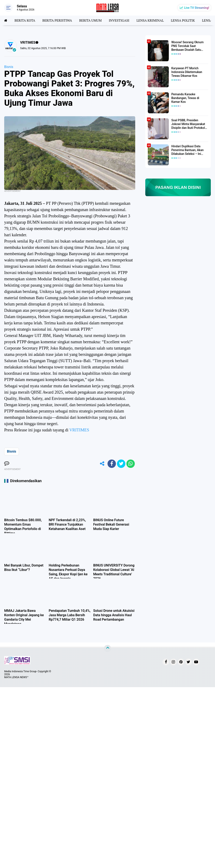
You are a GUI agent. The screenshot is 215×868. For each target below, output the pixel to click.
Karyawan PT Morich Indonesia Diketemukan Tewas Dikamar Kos (187, 72)
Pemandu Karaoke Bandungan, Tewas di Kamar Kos (185, 98)
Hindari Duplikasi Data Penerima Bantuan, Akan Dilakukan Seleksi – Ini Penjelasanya (187, 150)
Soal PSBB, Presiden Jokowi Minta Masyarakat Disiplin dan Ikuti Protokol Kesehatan (188, 124)
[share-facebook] (112, 464)
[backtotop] (107, 649)
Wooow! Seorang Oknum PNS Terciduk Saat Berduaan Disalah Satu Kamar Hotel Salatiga (187, 46)
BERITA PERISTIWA (57, 20)
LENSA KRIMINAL (150, 20)
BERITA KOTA (25, 20)
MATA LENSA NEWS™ (16, 677)
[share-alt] (102, 464)
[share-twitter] (121, 464)
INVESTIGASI (119, 20)
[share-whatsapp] (131, 464)
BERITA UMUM (90, 20)
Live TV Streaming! (197, 8)
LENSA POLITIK (183, 20)
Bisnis (9, 67)
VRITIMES (79, 430)
